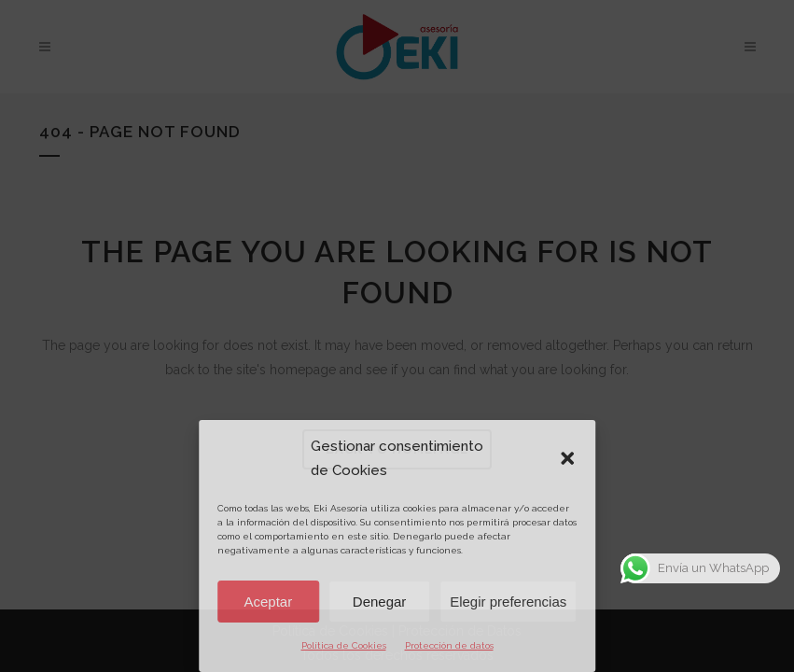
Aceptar (269, 602)
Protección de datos (449, 645)
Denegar (380, 602)
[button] (567, 458)
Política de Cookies (344, 645)
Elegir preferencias (508, 602)
